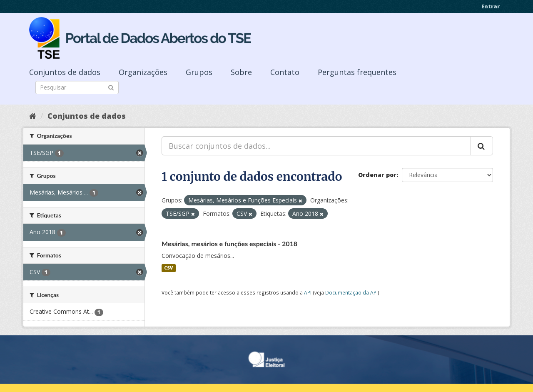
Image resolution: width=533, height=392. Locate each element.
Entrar (491, 6)
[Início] (33, 116)
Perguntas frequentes (357, 72)
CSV (168, 268)
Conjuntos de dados (65, 72)
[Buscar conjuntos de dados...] (316, 146)
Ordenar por (377, 175)
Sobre (241, 72)
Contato (285, 72)
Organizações (143, 72)
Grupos (199, 72)
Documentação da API (351, 292)
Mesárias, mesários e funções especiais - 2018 (229, 243)
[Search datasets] (77, 87)
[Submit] (111, 87)
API (308, 292)
